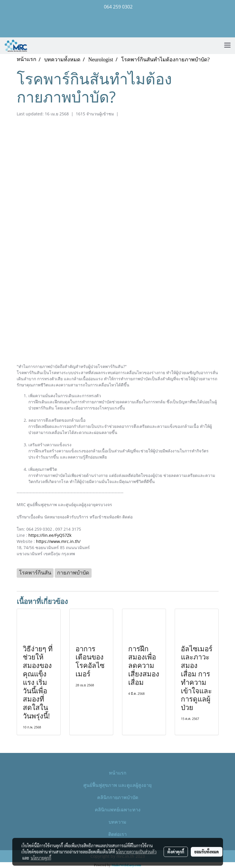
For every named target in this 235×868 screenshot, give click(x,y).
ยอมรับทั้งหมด (207, 852)
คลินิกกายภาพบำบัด (118, 797)
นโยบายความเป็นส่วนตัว (136, 852)
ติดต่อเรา (117, 834)
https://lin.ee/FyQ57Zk (50, 535)
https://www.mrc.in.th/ (58, 541)
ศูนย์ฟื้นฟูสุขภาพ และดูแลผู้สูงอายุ (117, 785)
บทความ (117, 822)
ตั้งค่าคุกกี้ (176, 852)
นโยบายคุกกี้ (41, 858)
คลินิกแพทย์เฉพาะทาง (118, 809)
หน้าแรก (118, 773)
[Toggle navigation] (227, 46)
